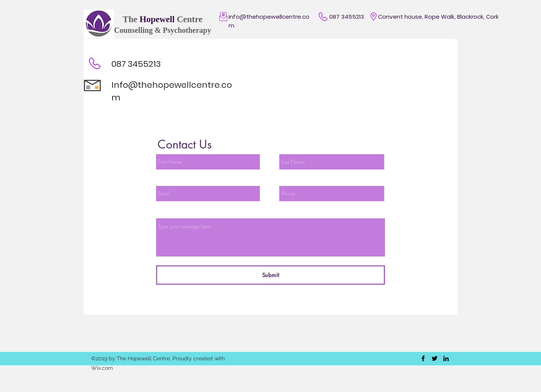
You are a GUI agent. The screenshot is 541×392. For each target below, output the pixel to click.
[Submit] (270, 275)
